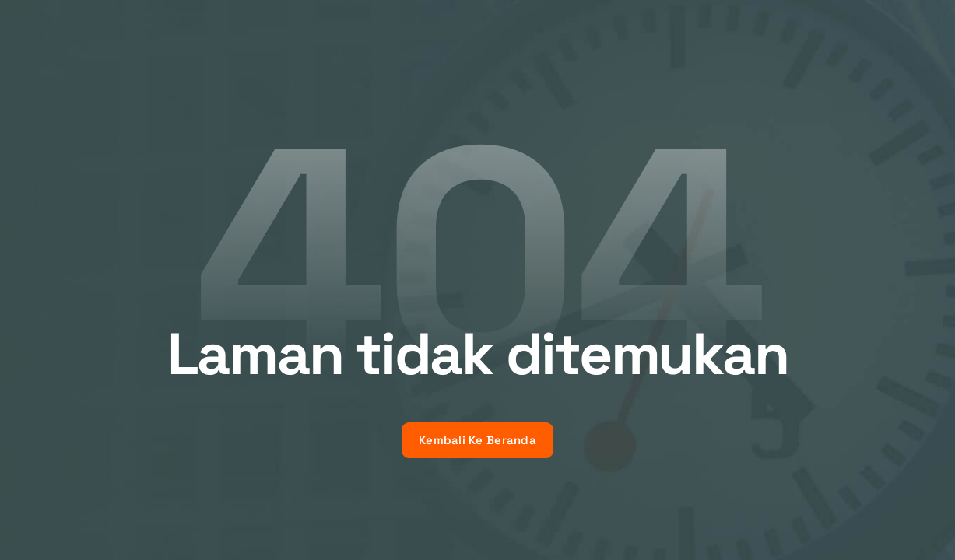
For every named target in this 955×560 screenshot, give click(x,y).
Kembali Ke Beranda (477, 440)
